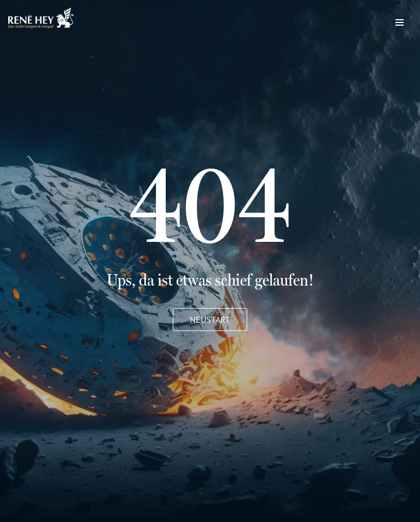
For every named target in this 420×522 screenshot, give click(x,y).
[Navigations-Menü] (399, 20)
